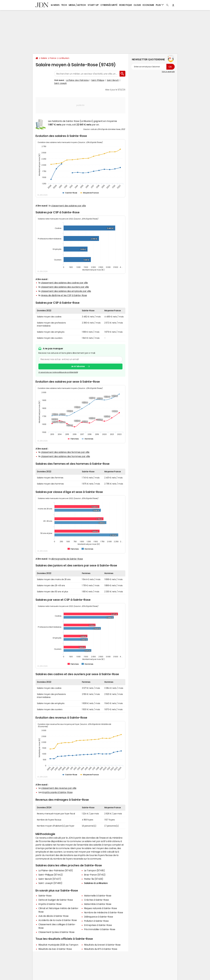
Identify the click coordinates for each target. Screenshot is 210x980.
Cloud (137, 5)
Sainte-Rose (45, 896)
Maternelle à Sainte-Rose (98, 896)
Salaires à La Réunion (96, 883)
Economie (148, 5)
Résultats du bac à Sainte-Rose (55, 949)
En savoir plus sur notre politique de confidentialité (58, 372)
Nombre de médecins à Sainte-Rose (104, 912)
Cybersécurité (109, 5)
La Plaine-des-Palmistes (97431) (56, 870)
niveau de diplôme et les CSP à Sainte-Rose (64, 295)
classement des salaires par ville (68, 206)
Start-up (93, 5)
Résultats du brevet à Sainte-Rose (102, 945)
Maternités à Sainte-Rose (98, 904)
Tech (64, 5)
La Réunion (64, 58)
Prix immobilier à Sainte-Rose (100, 929)
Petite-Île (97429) (94, 879)
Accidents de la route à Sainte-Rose (58, 920)
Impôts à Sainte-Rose (50, 904)
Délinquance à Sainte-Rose (99, 917)
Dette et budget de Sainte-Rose (56, 900)
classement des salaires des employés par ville (66, 291)
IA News (55, 5)
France (53, 58)
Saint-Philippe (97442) (51, 875)
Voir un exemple (168, 72)
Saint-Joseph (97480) (50, 883)
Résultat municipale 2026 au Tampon (58, 945)
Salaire (44, 58)
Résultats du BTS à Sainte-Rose (101, 949)
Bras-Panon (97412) (95, 875)
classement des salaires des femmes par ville (65, 452)
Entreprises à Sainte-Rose (98, 925)
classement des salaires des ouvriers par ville (65, 287)
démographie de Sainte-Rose (67, 559)
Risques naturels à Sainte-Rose (101, 908)
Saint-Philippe (98, 80)
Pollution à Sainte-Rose (96, 921)
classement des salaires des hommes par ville (65, 456)
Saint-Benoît (113, 80)
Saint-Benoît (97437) (50, 879)
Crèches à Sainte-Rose (96, 900)
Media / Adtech (77, 5)
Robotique (126, 5)
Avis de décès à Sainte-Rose (53, 916)
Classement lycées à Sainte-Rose (56, 932)
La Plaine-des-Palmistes (77, 80)
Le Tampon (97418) (94, 870)
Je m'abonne (78, 366)
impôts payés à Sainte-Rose (57, 792)
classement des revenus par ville (59, 788)
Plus (160, 5)
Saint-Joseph (61, 83)
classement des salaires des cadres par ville (64, 283)
